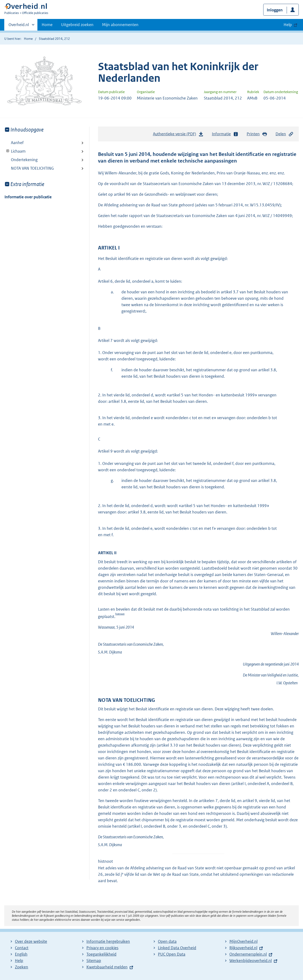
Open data (167, 941)
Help (19, 961)
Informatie (225, 134)
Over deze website (31, 941)
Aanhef (17, 143)
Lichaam (15, 151)
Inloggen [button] (275, 10)
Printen (257, 134)
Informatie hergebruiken (108, 941)
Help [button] (288, 25)
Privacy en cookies (102, 948)
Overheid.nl (19, 26)
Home (47, 25)
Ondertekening (24, 160)
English (21, 954)
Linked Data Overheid (177, 948)
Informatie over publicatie (28, 197)
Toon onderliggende (8, 151)
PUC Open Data (172, 954)
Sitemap (94, 961)
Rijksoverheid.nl (243, 948)
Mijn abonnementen (120, 25)
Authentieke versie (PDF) (178, 135)
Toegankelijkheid (101, 954)
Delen (285, 134)
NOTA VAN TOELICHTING (32, 168)
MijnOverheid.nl (243, 941)
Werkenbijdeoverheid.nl (251, 961)
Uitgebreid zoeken (77, 25)
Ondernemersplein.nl (248, 954)
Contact (22, 948)
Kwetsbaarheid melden (107, 967)
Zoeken (22, 967)
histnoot (120, 614)
